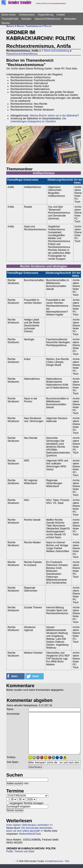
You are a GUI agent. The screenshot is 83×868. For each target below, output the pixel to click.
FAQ (67, 861)
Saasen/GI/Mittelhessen (48, 19)
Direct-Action (9, 15)
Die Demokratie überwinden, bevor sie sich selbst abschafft (30, 829)
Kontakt (49, 861)
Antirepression (27, 15)
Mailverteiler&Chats (30, 834)
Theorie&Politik (10, 19)
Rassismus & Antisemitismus (22, 54)
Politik (48, 26)
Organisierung (45, 15)
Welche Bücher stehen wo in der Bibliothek (54, 116)
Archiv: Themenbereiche (29, 26)
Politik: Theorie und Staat (20, 851)
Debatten (26, 19)
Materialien (70, 19)
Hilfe (26, 783)
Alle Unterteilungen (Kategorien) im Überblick (38, 120)
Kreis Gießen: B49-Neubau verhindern (28, 825)
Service (6, 23)
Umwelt (61, 15)
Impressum (58, 861)
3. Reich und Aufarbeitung (55, 51)
